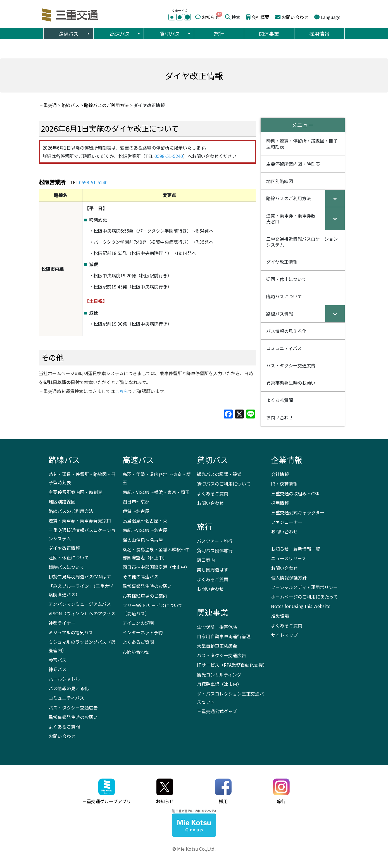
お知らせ (211, 17)
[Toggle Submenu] (335, 198)
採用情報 (319, 34)
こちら (122, 391)
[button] (88, 34)
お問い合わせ (295, 17)
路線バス (75, 34)
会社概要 (260, 17)
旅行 (219, 34)
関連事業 (269, 34)
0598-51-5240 (169, 156)
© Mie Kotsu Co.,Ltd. (194, 849)
